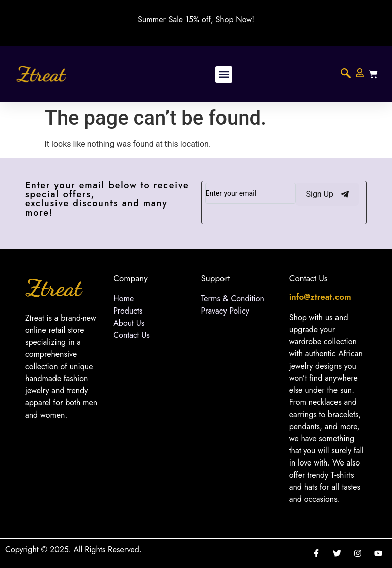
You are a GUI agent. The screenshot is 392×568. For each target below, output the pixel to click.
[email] (251, 193)
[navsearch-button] (346, 74)
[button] (224, 74)
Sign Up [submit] (327, 194)
